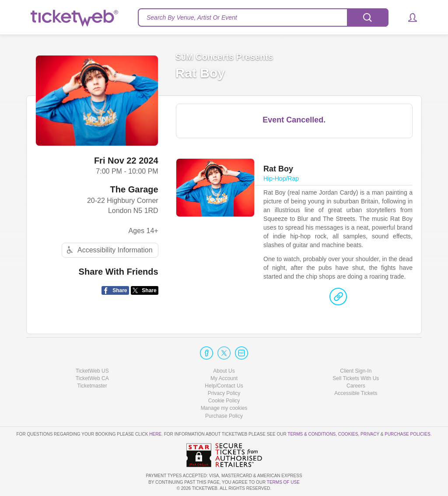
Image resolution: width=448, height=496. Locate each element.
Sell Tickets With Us (356, 378)
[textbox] (263, 17)
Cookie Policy (224, 401)
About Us (224, 371)
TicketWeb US (92, 371)
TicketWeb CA (92, 378)
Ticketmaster (92, 386)
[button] (408, 17)
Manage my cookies (224, 408)
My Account (224, 378)
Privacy (370, 434)
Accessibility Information (108, 250)
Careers (356, 386)
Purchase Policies (407, 434)
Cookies (348, 434)
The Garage (134, 189)
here (155, 434)
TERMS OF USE (283, 482)
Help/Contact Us (224, 386)
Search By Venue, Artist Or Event (192, 17)
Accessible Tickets (356, 393)
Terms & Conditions (311, 434)
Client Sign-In (356, 371)
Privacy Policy (224, 393)
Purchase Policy (224, 416)
